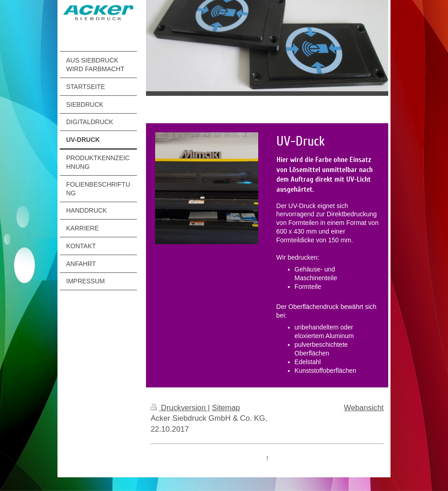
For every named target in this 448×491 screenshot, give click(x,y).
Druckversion (179, 408)
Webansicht (364, 408)
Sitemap (226, 408)
